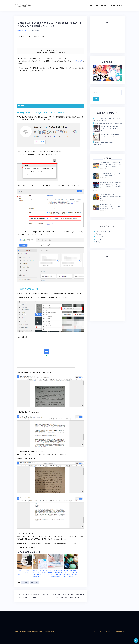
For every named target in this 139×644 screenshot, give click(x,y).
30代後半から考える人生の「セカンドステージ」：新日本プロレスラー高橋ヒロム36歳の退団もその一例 (111, 207)
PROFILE (112, 5)
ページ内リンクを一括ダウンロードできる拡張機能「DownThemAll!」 (107, 120)
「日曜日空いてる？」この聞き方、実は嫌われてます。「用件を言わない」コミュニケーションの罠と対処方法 (111, 166)
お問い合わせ (120, 631)
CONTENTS (104, 5)
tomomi (20, 30)
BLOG (96, 5)
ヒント (27, 30)
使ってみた (100, 238)
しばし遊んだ (78, 61)
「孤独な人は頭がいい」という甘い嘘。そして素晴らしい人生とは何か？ (111, 175)
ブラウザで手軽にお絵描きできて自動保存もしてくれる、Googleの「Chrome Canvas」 (55, 573)
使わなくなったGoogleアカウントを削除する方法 (25, 571)
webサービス (35, 582)
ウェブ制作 (100, 240)
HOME (91, 5)
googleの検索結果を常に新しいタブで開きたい (107, 124)
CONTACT (120, 5)
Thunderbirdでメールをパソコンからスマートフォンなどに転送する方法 (111, 129)
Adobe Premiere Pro (103, 233)
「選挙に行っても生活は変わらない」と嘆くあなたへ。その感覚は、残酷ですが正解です (111, 197)
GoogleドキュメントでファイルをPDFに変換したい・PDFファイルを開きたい (40, 573)
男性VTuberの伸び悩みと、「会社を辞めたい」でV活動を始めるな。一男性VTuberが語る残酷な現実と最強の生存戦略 (111, 186)
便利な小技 (100, 235)
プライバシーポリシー (107, 631)
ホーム (96, 631)
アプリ (98, 243)
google (25, 582)
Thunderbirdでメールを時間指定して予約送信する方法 (111, 136)
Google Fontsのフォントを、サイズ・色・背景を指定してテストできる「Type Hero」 (71, 573)
